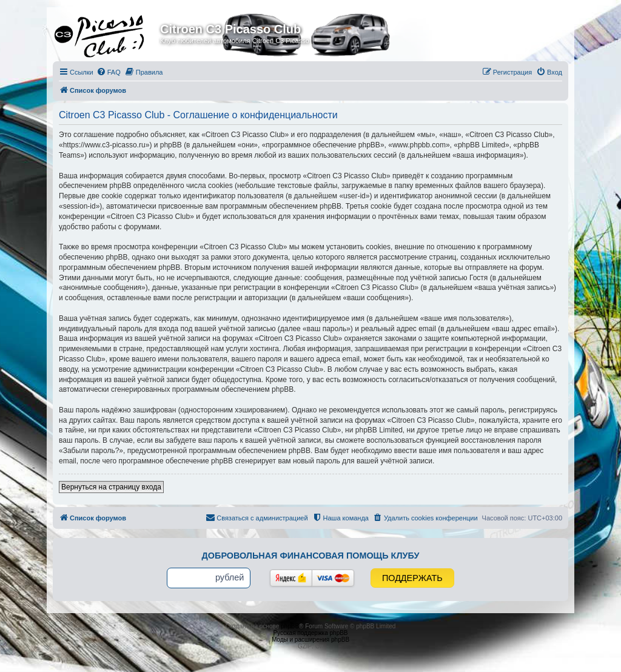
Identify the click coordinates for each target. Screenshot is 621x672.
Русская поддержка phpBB (310, 633)
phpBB (290, 626)
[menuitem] (109, 72)
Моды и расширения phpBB (310, 640)
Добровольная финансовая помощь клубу (311, 556)
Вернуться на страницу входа (111, 487)
